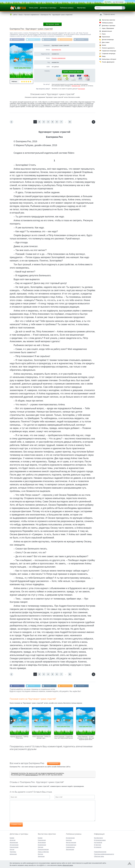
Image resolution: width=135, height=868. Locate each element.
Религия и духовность (108, 48)
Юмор (104, 56)
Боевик (12, 838)
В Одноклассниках (70, 40)
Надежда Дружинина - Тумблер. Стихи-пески (19, 738)
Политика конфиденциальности (104, 854)
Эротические (70, 849)
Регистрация (119, 2)
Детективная (42, 842)
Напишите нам (76, 86)
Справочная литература (109, 51)
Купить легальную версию (73, 72)
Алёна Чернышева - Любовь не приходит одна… (41, 738)
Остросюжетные (71, 845)
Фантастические (71, 842)
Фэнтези (40, 854)
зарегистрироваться (31, 776)
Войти (109, 2)
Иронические (14, 842)
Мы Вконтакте (86, 40)
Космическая (42, 845)
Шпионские (13, 854)
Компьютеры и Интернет (109, 59)
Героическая (42, 840)
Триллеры (13, 852)
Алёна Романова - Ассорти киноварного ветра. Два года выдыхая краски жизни (86, 739)
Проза (104, 34)
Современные (70, 847)
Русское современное (59, 59)
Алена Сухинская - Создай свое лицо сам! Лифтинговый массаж (64, 738)
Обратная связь (99, 856)
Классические (14, 847)
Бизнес (104, 45)
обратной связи (68, 865)
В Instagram (51, 40)
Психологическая (43, 849)
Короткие (69, 840)
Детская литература (108, 40)
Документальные (107, 31)
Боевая (40, 838)
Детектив (13, 840)
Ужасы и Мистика (43, 852)
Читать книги (33, 8)
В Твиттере (34, 40)
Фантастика (81, 8)
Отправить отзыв (16, 825)
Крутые (12, 849)
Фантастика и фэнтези (108, 20)
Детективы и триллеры (48, 8)
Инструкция (81, 89)
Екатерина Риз (56, 50)
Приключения (106, 37)
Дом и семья (106, 42)
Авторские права (52, 24)
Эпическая (41, 856)
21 (70, 122)
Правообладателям (100, 852)
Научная (40, 847)
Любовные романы (67, 8)
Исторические (14, 845)
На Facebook (17, 40)
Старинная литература (109, 54)
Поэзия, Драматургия (108, 62)
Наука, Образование (108, 28)
